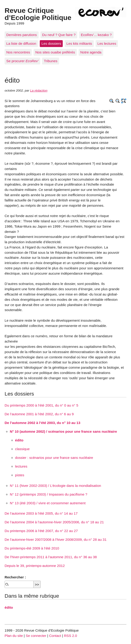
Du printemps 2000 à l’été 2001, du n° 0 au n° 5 (41, 405)
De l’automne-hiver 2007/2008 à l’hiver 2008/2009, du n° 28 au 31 (56, 539)
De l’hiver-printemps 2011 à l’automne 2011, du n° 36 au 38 (51, 557)
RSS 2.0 (70, 636)
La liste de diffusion (21, 43)
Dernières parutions (22, 35)
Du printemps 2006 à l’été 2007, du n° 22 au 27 (41, 531)
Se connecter (36, 636)
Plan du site (14, 636)
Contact (55, 636)
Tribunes (51, 61)
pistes (20, 475)
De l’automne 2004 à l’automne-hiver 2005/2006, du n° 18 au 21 (54, 522)
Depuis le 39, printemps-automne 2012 (35, 566)
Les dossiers (51, 43)
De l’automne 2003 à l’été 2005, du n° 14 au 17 (41, 513)
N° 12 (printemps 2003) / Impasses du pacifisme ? (49, 494)
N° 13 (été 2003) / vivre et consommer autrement (48, 503)
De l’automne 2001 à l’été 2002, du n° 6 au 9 (39, 414)
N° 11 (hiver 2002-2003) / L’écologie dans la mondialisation (56, 486)
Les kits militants (79, 43)
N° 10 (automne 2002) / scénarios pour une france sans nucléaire (63, 431)
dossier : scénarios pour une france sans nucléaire (54, 458)
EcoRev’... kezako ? (96, 35)
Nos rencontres (18, 52)
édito (19, 440)
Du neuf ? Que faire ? (59, 35)
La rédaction (39, 91)
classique (22, 449)
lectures (21, 466)
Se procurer (23, 61)
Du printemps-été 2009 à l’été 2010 (32, 548)
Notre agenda (91, 52)
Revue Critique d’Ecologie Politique (38, 14)
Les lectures (107, 43)
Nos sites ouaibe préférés (55, 52)
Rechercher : (15, 577)
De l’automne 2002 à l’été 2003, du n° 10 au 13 (42, 423)
